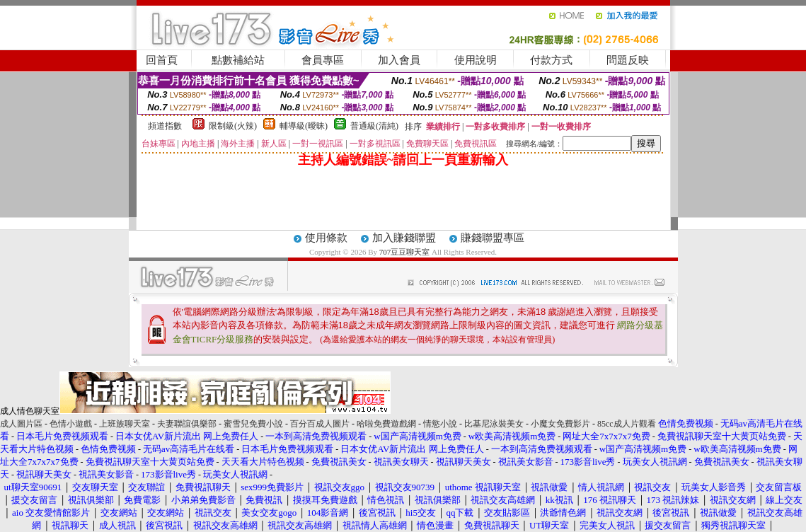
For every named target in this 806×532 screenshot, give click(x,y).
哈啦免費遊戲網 (386, 424)
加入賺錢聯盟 (404, 238)
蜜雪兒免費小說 (253, 424)
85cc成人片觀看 (627, 424)
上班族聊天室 (125, 424)
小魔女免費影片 (560, 424)
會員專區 (323, 60)
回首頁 (162, 60)
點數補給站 (238, 60)
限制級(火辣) (233, 126)
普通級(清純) (374, 126)
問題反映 (628, 60)
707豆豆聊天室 (405, 252)
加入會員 (399, 60)
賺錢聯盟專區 (493, 238)
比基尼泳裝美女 (494, 424)
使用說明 (476, 60)
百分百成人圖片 (320, 424)
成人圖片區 (21, 424)
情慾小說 (440, 424)
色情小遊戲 (71, 424)
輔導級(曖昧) (304, 126)
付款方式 (551, 60)
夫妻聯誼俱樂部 (187, 424)
